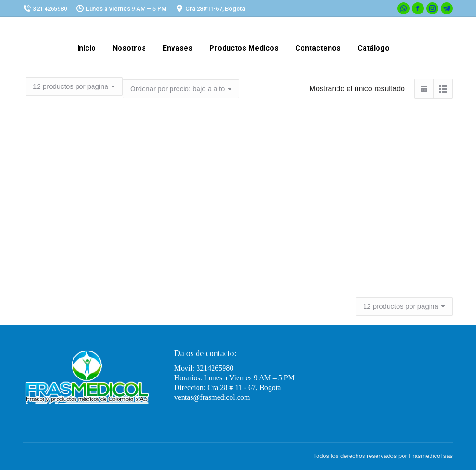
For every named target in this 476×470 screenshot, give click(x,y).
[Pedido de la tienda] (181, 89)
